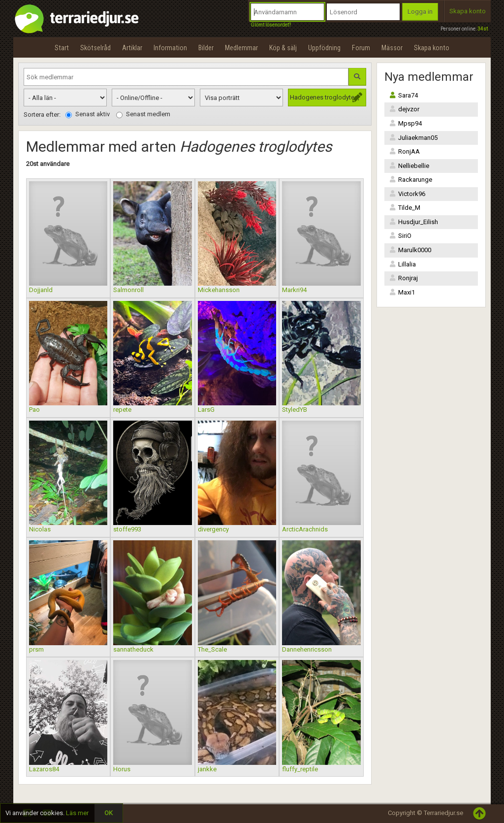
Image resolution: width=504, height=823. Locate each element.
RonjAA (405, 151)
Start (62, 48)
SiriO (400, 236)
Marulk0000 (410, 250)
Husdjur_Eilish (414, 222)
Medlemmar (241, 48)
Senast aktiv (88, 114)
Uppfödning (324, 48)
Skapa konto (468, 11)
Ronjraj (404, 278)
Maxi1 (402, 292)
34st (483, 29)
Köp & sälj (283, 48)
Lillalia (403, 264)
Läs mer (77, 813)
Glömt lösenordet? (271, 25)
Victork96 (407, 194)
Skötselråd (95, 48)
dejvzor (404, 109)
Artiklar (132, 48)
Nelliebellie (409, 166)
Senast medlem (143, 114)
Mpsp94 (406, 123)
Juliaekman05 (413, 138)
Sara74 (404, 95)
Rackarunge (411, 180)
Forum (361, 48)
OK (109, 813)
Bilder (206, 48)
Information (170, 48)
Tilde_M (405, 208)
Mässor (392, 48)
